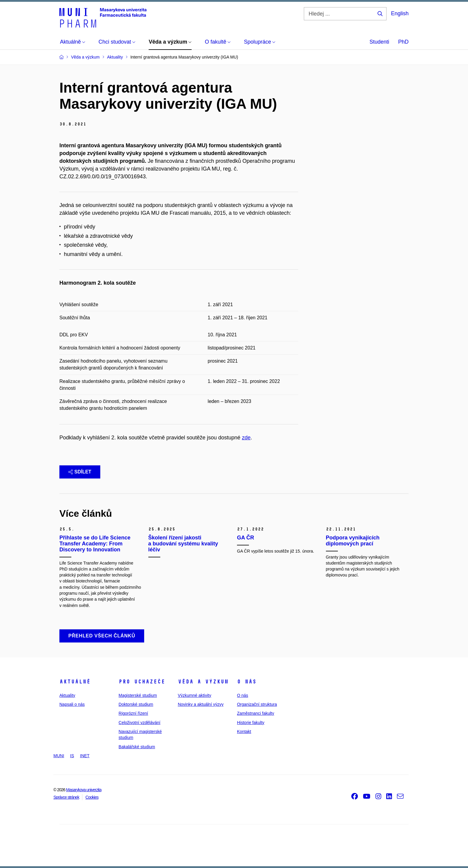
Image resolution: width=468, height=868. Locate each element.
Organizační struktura (257, 704)
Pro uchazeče (142, 682)
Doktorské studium (136, 704)
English (400, 13)
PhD (403, 42)
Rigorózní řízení (133, 713)
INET (85, 756)
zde (246, 438)
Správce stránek (66, 797)
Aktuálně (75, 682)
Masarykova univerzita (84, 790)
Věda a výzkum (203, 682)
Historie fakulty (251, 723)
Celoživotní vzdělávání (139, 723)
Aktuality (67, 695)
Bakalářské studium (137, 747)
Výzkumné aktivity (195, 695)
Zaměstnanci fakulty (256, 713)
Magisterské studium (138, 695)
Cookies (92, 797)
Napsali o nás (72, 704)
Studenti (379, 42)
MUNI (59, 756)
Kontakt (244, 731)
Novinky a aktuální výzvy (201, 704)
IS (72, 756)
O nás (247, 682)
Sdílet (80, 472)
